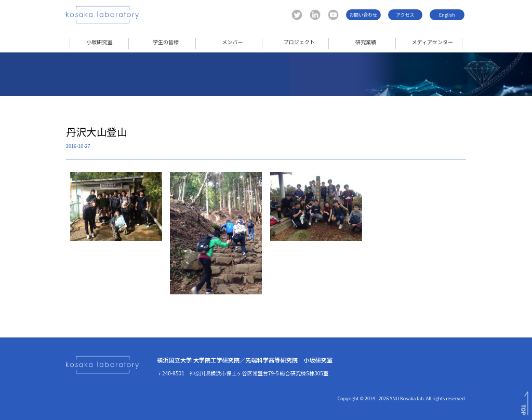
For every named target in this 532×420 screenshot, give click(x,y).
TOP (523, 410)
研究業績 (366, 42)
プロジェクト (299, 42)
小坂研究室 (99, 42)
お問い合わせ (363, 15)
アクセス (405, 15)
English (447, 15)
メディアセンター (432, 42)
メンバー (232, 42)
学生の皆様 (166, 42)
